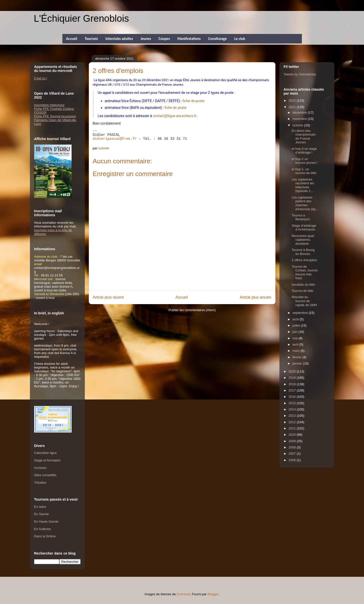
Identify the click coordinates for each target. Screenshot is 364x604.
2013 (293, 416)
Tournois (91, 39)
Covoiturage (217, 39)
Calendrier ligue (46, 453)
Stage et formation (47, 460)
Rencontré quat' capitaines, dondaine (303, 240)
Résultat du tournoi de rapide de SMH (304, 301)
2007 (293, 454)
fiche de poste (194, 101)
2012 (293, 422)
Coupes (164, 39)
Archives (40, 468)
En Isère (40, 507)
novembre (300, 119)
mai (296, 338)
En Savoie (42, 514)
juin (295, 332)
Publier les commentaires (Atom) (192, 310)
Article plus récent (108, 297)
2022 (293, 101)
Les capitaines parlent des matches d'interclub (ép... (305, 203)
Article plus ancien (256, 297)
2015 (293, 403)
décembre (300, 112)
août (296, 319)
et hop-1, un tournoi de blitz (304, 171)
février (297, 357)
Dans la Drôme (45, 536)
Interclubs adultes (119, 39)
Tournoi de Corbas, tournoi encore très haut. (305, 272)
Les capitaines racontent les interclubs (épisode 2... (303, 185)
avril (296, 344)
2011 (293, 428)
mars (297, 351)
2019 (293, 378)
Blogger (213, 594)
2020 (293, 371)
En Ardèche (43, 529)
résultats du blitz (303, 285)
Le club (240, 39)
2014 (293, 409)
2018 (293, 384)
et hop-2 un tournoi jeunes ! (305, 161)
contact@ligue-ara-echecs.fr (175, 116)
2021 (293, 107)
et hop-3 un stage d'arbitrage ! (304, 151)
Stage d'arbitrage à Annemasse (304, 228)
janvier (298, 363)
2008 (293, 447)
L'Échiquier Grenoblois (81, 18)
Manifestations (189, 39)
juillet (297, 325)
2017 (293, 390)
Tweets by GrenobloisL (300, 74)
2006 (293, 460)
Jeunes (146, 39)
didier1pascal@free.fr (115, 139)
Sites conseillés (45, 475)
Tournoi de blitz (303, 291)
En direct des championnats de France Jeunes (304, 137)
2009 (293, 441)
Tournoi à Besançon (301, 217)
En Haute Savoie (46, 521)
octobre (298, 125)
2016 (293, 397)
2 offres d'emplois (304, 260)
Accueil (72, 39)
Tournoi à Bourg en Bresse (303, 252)
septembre (301, 313)
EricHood (183, 594)
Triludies (40, 483)
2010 (293, 435)
